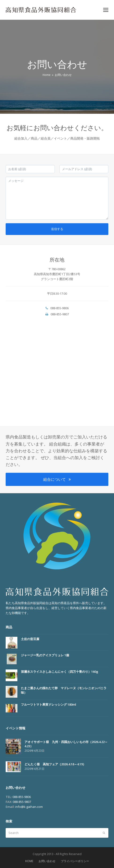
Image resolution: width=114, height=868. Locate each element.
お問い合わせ (47, 861)
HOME (29, 861)
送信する (57, 229)
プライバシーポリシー (75, 861)
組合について (57, 479)
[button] (106, 10)
